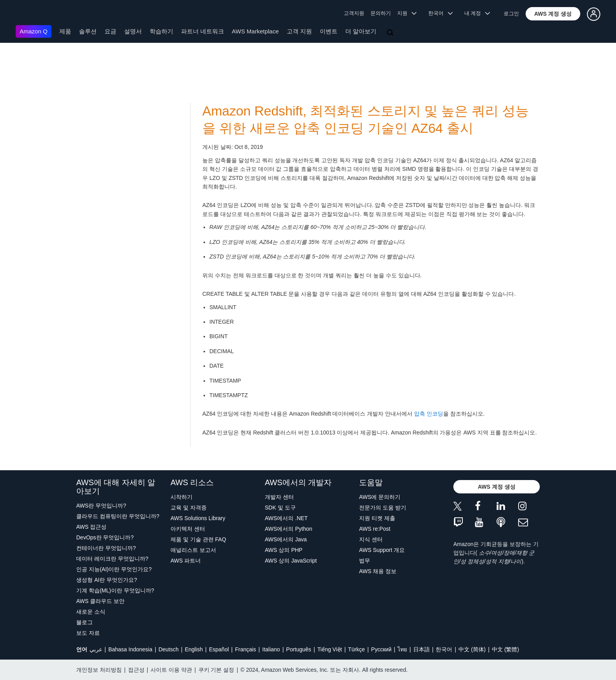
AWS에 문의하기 (380, 497)
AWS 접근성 (91, 527)
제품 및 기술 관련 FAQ (198, 539)
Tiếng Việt (330, 649)
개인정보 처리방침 (99, 670)
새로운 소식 (91, 612)
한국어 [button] (440, 13)
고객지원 (354, 13)
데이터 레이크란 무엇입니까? (112, 559)
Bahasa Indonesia (130, 649)
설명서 (133, 31)
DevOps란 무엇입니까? (105, 537)
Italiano (271, 649)
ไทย (402, 649)
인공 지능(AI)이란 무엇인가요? (114, 569)
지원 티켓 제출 (377, 518)
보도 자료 (88, 633)
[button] (553, 14)
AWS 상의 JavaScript (291, 561)
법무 (365, 561)
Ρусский (381, 649)
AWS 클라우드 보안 (100, 601)
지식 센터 (371, 539)
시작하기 (181, 497)
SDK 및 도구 (280, 508)
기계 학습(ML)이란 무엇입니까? (115, 590)
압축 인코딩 (429, 414)
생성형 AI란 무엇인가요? (107, 580)
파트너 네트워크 (203, 31)
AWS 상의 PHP (284, 550)
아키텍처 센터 (188, 529)
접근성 (136, 670)
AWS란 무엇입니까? (101, 506)
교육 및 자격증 (189, 508)
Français (246, 649)
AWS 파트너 (186, 561)
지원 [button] (407, 13)
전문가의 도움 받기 (383, 508)
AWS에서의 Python (289, 529)
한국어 (444, 649)
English (194, 649)
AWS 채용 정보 (378, 571)
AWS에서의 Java (286, 539)
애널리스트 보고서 (193, 550)
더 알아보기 (361, 31)
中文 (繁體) (505, 649)
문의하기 (381, 13)
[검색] (391, 33)
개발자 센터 (279, 497)
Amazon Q (34, 31)
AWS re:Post (375, 529)
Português (299, 649)
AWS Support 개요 (382, 550)
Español (219, 649)
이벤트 (329, 31)
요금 (110, 31)
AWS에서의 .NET (286, 518)
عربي (96, 649)
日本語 (422, 649)
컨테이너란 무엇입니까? (106, 548)
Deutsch (168, 649)
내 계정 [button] (477, 13)
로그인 (511, 14)
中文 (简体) (472, 649)
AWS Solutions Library (198, 518)
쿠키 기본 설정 (216, 670)
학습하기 (161, 31)
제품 (65, 31)
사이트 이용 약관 (171, 670)
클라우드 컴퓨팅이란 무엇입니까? (118, 516)
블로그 (84, 622)
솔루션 (88, 31)
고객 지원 (299, 31)
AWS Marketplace (255, 31)
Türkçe (357, 649)
